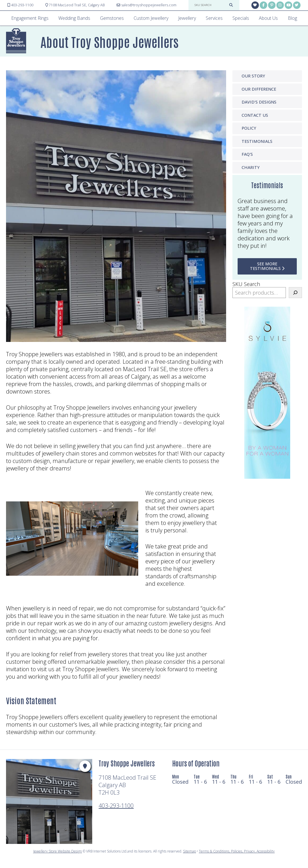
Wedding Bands (74, 18)
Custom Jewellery (151, 18)
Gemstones (112, 18)
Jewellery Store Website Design (58, 851)
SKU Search (246, 284)
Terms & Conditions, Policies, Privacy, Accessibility (237, 851)
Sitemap (189, 851)
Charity (251, 167)
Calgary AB (75, 5)
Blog (292, 18)
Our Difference (259, 89)
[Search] (295, 293)
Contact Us (255, 115)
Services (214, 18)
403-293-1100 (116, 806)
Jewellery (187, 18)
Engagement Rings (30, 18)
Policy (249, 128)
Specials (241, 18)
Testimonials (257, 141)
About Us (268, 18)
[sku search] (210, 5)
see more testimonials (267, 266)
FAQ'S (247, 154)
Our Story (253, 76)
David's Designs (259, 102)
